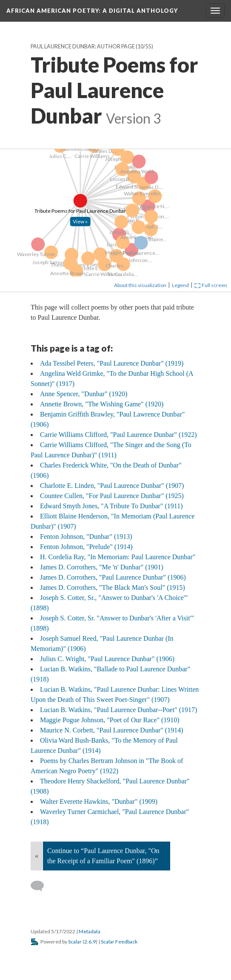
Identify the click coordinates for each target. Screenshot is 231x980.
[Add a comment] (41, 886)
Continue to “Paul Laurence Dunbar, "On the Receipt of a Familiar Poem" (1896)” (103, 856)
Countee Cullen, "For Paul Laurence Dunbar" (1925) (112, 496)
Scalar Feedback (119, 942)
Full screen (211, 285)
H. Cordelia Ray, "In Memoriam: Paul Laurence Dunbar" (118, 557)
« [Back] (37, 856)
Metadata (90, 931)
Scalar (75, 942)
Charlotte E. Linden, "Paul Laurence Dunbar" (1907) (112, 486)
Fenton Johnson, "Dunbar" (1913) (86, 536)
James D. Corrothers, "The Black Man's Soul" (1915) (113, 587)
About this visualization (140, 285)
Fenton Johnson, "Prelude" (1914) (86, 547)
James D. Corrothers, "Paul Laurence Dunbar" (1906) (113, 577)
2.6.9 (90, 942)
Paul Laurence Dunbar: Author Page (83, 46)
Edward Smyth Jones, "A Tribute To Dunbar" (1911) (111, 506)
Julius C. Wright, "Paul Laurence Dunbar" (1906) (107, 659)
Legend (180, 285)
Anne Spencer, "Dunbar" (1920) (84, 394)
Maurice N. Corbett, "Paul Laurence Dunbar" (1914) (112, 730)
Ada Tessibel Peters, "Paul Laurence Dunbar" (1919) (112, 363)
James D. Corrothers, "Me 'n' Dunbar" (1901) (102, 567)
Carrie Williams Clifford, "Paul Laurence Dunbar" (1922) (118, 435)
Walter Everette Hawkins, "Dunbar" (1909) (99, 801)
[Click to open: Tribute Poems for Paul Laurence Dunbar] (10, 154)
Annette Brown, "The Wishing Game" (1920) (102, 404)
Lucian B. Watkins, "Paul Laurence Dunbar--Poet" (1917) (118, 710)
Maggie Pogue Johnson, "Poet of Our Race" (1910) (110, 720)
